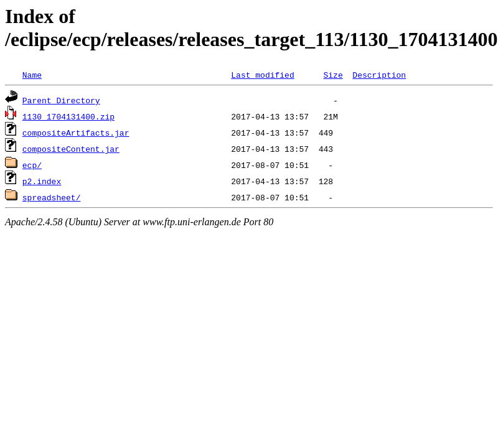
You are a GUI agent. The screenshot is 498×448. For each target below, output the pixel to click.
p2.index (42, 181)
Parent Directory (61, 100)
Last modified (262, 75)
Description (379, 75)
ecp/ (32, 165)
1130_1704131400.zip (68, 116)
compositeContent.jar (71, 149)
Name (32, 75)
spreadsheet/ (52, 197)
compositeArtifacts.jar (76, 133)
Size (333, 75)
